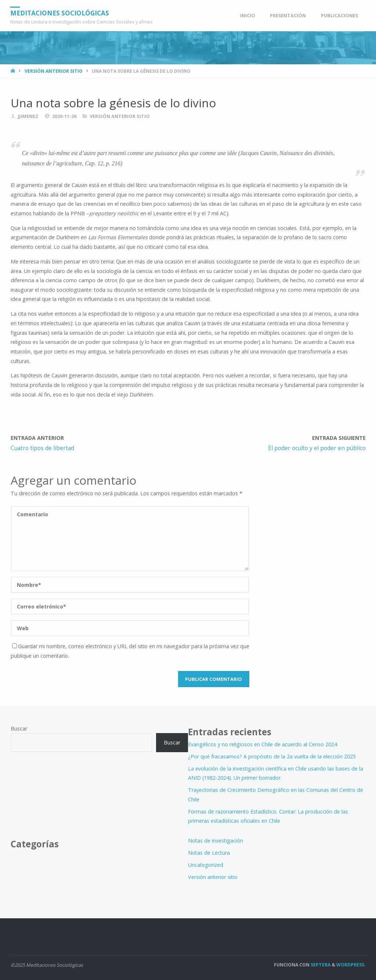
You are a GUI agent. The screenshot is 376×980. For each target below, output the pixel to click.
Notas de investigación (216, 841)
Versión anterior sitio (54, 71)
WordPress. (351, 965)
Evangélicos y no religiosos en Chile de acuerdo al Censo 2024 (263, 744)
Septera (320, 965)
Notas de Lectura (209, 853)
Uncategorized (206, 865)
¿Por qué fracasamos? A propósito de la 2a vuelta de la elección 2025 (272, 756)
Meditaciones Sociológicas (60, 13)
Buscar (19, 728)
